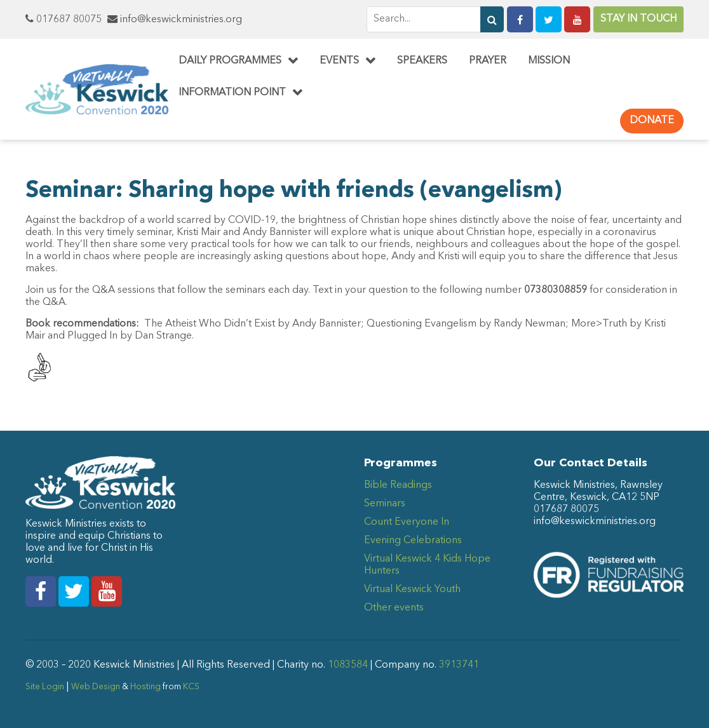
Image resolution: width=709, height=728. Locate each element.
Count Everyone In (407, 522)
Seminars (385, 504)
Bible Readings (398, 485)
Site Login (45, 687)
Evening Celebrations (413, 541)
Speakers (422, 61)
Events (339, 61)
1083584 (348, 665)
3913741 (459, 665)
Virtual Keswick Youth (412, 590)
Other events (394, 608)
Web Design (96, 687)
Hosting (145, 687)
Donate (652, 121)
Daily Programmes (230, 61)
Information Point (232, 93)
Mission (549, 61)
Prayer (488, 61)
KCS (191, 687)
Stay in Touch (638, 19)
